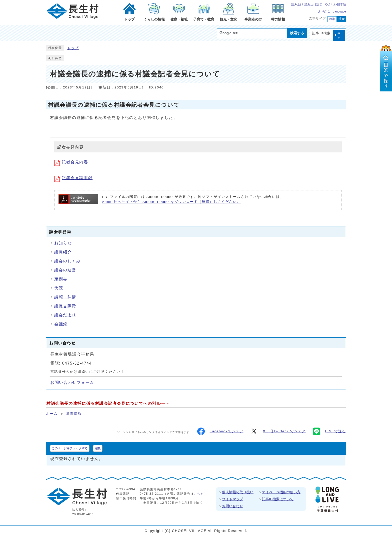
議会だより (65, 315)
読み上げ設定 (313, 4)
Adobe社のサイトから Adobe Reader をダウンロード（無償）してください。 (171, 202)
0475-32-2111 (151, 494)
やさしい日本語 (335, 4)
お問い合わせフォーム (72, 382)
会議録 (61, 324)
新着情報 (74, 414)
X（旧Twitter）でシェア (278, 431)
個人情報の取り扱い (238, 492)
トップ (73, 48)
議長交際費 (65, 306)
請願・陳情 (65, 297)
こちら (199, 494)
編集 (98, 448)
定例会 (61, 279)
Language (339, 11)
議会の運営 (65, 270)
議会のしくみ (67, 261)
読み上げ (297, 4)
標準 (332, 19)
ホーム (52, 414)
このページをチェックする (70, 448)
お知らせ (63, 243)
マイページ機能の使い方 (281, 492)
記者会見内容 (71, 162)
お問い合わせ (232, 506)
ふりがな (324, 11)
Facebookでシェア (220, 431)
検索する (297, 33)
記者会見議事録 (73, 178)
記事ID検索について (278, 499)
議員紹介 (63, 252)
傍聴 (59, 288)
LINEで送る (329, 431)
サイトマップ (232, 499)
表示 (339, 35)
